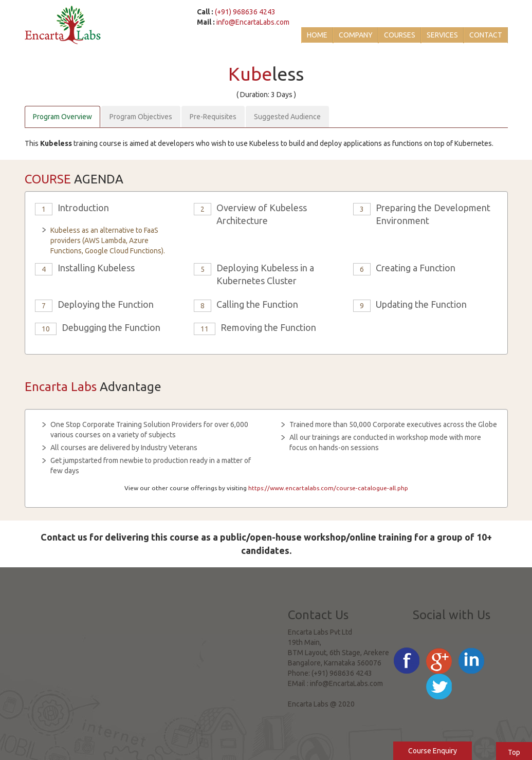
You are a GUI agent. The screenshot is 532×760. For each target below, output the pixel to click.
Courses (400, 35)
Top (514, 752)
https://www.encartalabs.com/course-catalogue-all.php (328, 488)
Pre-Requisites (213, 117)
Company (356, 35)
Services (442, 35)
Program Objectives (141, 117)
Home (317, 35)
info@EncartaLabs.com (253, 22)
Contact (486, 35)
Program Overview (62, 117)
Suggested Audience (287, 117)
